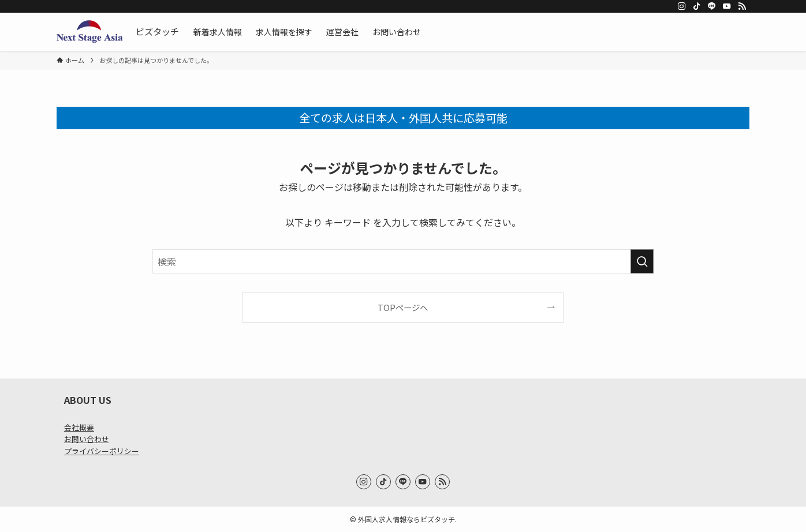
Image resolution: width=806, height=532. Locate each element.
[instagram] (682, 6)
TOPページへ (403, 307)
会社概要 (79, 427)
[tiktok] (697, 6)
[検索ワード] (403, 261)
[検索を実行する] (642, 261)
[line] (712, 6)
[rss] (742, 6)
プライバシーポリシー (102, 451)
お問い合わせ (87, 439)
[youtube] (727, 6)
